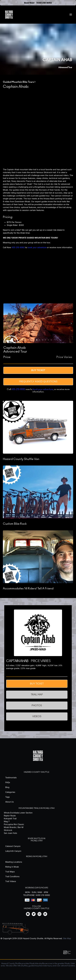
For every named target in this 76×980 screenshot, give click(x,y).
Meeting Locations (14, 862)
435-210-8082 (18, 247)
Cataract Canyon (13, 846)
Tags (7, 797)
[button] (25, 340)
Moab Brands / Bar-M (14, 827)
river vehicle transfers (66, 966)
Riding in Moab (12, 867)
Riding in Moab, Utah (37, 856)
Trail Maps (10, 872)
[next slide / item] (71, 323)
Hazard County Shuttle (37, 772)
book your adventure (37, 247)
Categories (10, 792)
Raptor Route (10, 816)
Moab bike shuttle (37, 964)
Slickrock (8, 830)
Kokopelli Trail (10, 819)
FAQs (8, 782)
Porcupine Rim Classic (14, 824)
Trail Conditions (12, 876)
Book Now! (29, 3)
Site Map (67, 938)
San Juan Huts (10, 833)
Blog (7, 787)
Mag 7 (7, 821)
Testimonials (11, 778)
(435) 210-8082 (44, 3)
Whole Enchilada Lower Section (18, 813)
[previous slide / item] (5, 323)
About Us (9, 802)
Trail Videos (11, 881)
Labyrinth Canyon (13, 851)
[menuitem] (71, 15)
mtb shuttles (23, 966)
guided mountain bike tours (40, 966)
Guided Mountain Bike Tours (18, 82)
